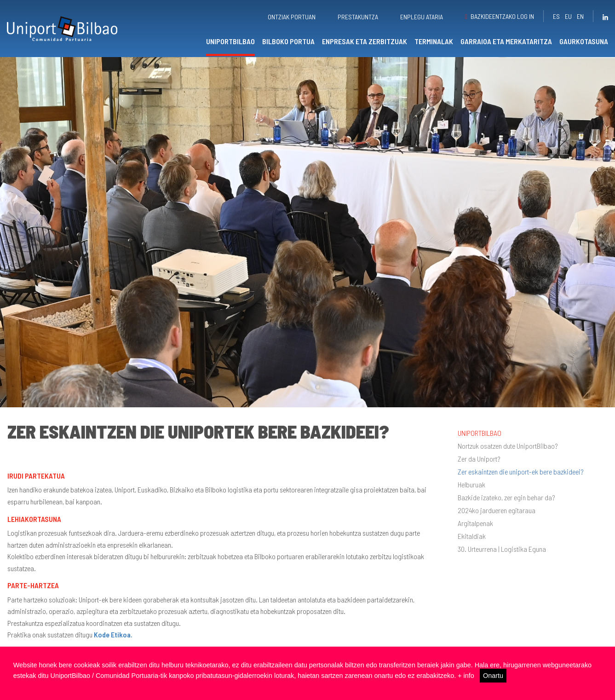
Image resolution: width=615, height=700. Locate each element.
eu (568, 16)
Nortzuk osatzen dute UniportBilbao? (508, 446)
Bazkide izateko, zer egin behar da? (506, 498)
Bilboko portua (288, 41)
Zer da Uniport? (479, 459)
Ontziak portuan (292, 17)
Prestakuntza (358, 17)
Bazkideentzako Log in (502, 16)
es (556, 16)
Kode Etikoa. (113, 634)
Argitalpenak (475, 523)
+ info (466, 676)
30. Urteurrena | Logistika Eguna (502, 549)
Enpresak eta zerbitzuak (365, 41)
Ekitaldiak (472, 536)
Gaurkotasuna (584, 41)
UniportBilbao (230, 41)
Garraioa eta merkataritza (506, 41)
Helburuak (471, 485)
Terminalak (434, 41)
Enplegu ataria (422, 17)
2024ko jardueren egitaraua (497, 510)
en (580, 16)
